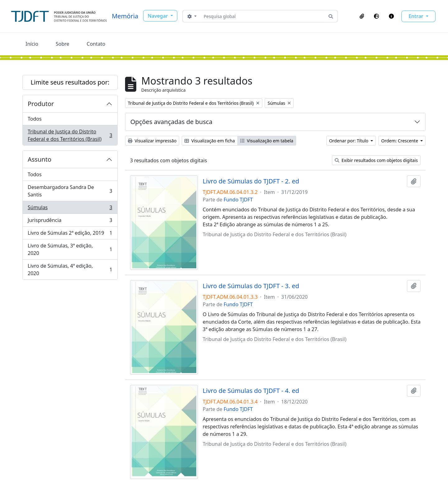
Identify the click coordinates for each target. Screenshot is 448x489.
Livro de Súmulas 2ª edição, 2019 (70, 234)
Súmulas (70, 209)
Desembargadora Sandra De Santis (70, 191)
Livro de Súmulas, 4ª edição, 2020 (70, 270)
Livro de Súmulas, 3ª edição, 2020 (70, 249)
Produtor (41, 104)
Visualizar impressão (152, 141)
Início (32, 44)
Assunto (40, 159)
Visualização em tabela (267, 141)
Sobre (63, 44)
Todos (35, 119)
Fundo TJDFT (238, 200)
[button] (362, 16)
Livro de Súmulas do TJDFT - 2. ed (251, 181)
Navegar (159, 16)
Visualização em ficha (210, 141)
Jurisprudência (70, 221)
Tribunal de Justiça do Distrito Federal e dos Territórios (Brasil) (70, 135)
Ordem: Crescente (400, 141)
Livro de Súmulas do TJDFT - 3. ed (251, 286)
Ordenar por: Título (349, 141)
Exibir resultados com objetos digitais (376, 160)
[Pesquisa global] (263, 16)
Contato (96, 44)
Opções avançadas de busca (171, 122)
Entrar (417, 16)
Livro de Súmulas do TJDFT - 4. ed (251, 391)
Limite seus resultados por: (70, 82)
